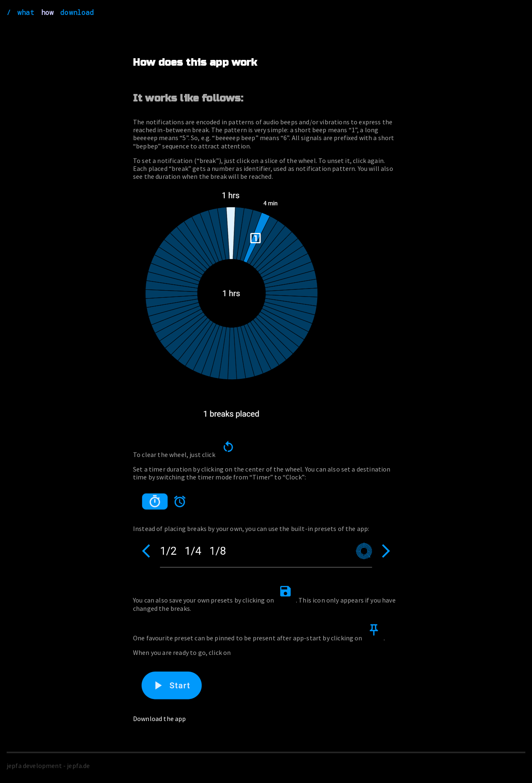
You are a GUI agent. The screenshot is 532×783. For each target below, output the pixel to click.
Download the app (160, 719)
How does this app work (195, 63)
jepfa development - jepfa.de (48, 766)
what (26, 12)
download (77, 12)
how (47, 12)
